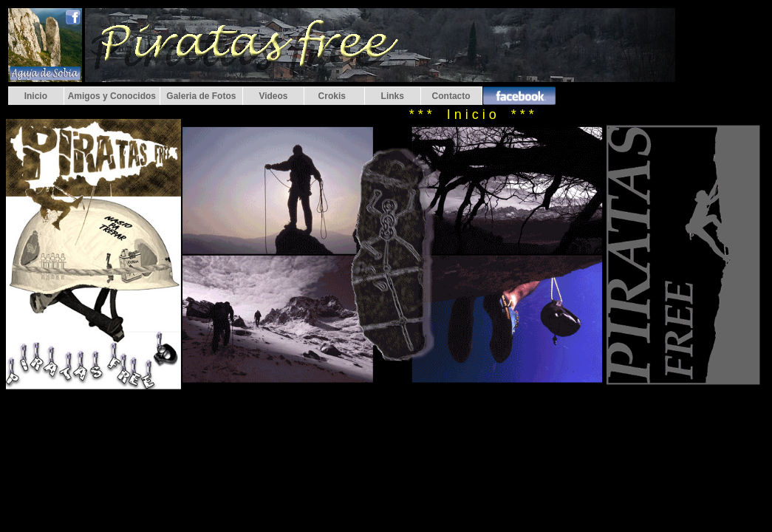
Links (393, 96)
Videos (273, 96)
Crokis (334, 96)
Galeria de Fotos (201, 96)
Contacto (451, 96)
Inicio (36, 96)
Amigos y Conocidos (112, 96)
